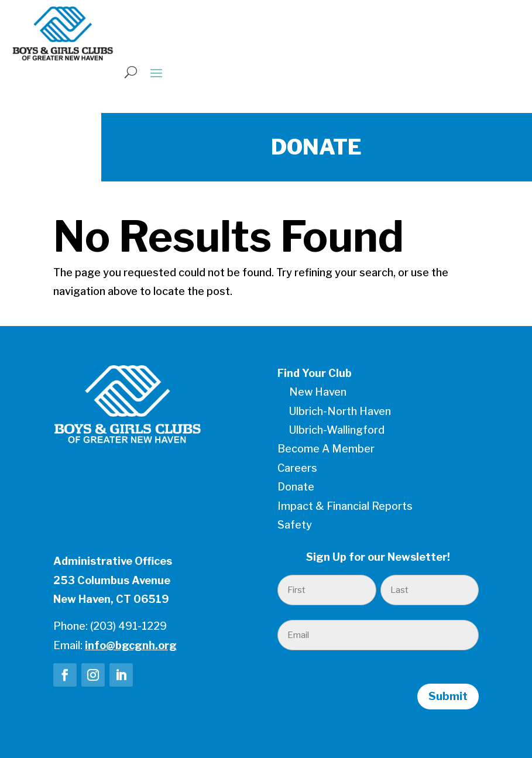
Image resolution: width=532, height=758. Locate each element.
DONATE (316, 147)
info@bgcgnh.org (131, 645)
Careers (297, 468)
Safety (295, 525)
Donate (296, 487)
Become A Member (326, 449)
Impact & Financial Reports (345, 506)
